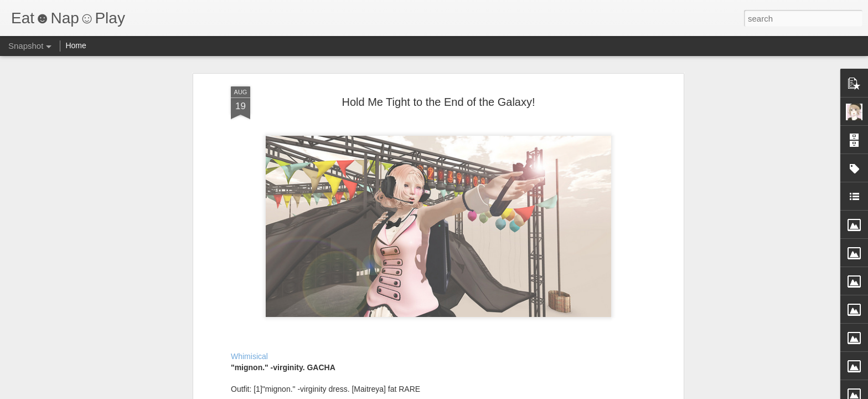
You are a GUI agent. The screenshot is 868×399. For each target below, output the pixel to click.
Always (341, 342)
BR (204, 343)
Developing (604, 342)
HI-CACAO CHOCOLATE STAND (760, 341)
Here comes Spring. (75, 347)
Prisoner (472, 347)
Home (76, 45)
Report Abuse (501, 393)
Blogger (469, 393)
